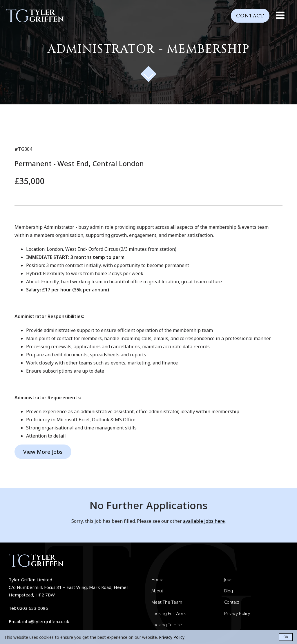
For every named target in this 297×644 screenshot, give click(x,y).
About (157, 591)
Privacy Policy (237, 613)
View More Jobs (42, 452)
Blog (229, 591)
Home (157, 579)
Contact (248, 16)
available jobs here (204, 521)
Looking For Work (169, 613)
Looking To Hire (167, 625)
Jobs (228, 579)
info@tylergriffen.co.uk (46, 621)
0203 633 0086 (33, 608)
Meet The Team (167, 602)
